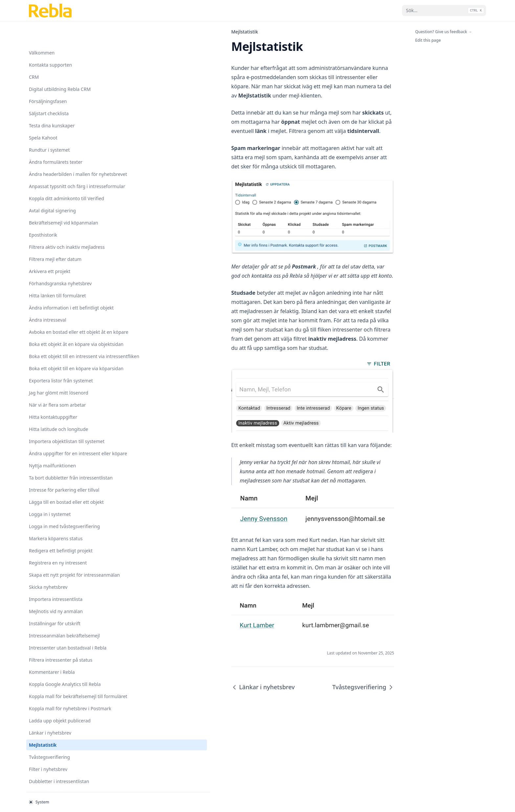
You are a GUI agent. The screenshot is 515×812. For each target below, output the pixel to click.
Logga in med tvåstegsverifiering (49, 277)
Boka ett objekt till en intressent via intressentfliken (61, 59)
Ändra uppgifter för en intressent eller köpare (53, 177)
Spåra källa (41, 738)
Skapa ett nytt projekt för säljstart (56, 692)
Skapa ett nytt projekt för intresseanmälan (56, 333)
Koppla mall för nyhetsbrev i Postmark (59, 501)
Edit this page (428, 40)
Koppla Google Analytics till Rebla (58, 463)
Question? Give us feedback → (444, 32)
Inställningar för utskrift (55, 385)
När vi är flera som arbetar (57, 118)
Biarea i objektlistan (50, 589)
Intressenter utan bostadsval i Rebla (61, 419)
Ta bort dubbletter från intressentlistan (54, 208)
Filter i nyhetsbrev (48, 565)
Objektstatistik (45, 676)
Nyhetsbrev (41, 633)
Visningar (39, 769)
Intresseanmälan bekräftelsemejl (47, 400)
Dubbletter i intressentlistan (59, 577)
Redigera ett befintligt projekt (61, 305)
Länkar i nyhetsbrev (50, 529)
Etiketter (38, 782)
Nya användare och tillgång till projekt (58, 617)
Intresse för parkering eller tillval (58, 227)
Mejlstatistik (43, 541)
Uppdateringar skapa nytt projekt (57, 754)
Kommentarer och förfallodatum (48, 711)
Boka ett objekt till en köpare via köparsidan (60, 78)
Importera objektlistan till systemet (56, 158)
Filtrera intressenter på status (61, 435)
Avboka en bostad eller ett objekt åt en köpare (57, 21)
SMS (34, 645)
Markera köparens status (56, 293)
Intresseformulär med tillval (59, 601)
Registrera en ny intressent (58, 317)
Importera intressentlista (56, 361)
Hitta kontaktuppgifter (53, 130)
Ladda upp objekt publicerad (60, 516)
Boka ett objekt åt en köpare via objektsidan (59, 40)
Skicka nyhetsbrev (48, 348)
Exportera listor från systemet (61, 94)
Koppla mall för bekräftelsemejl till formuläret (61, 482)
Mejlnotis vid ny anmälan (56, 373)
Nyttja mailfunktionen (52, 192)
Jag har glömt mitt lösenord (59, 106)
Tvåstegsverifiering (49, 553)
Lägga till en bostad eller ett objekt (59, 246)
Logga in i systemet (50, 262)
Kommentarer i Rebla (52, 447)
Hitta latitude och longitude (58, 142)
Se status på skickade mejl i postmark (58, 660)
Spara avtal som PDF (51, 726)
